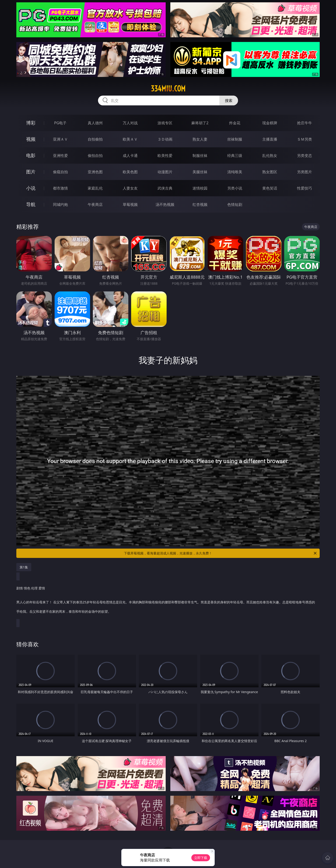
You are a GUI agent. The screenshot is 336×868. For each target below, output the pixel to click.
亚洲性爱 (60, 156)
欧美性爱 (165, 156)
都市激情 (60, 188)
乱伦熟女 (270, 156)
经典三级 (235, 156)
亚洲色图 (95, 172)
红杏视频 (200, 204)
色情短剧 (235, 204)
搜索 (229, 100)
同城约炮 (60, 204)
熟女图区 (270, 172)
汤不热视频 (165, 204)
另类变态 (304, 156)
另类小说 (235, 188)
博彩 (31, 123)
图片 (31, 172)
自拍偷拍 (95, 139)
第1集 (24, 567)
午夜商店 (95, 204)
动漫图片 (165, 172)
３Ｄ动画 (165, 139)
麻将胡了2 (200, 123)
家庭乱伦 (95, 188)
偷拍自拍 (95, 156)
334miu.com (168, 89)
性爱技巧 (304, 188)
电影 (31, 155)
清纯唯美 (235, 172)
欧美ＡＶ (130, 139)
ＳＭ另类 (304, 139)
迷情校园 (200, 188)
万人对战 (130, 123)
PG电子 (60, 123)
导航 (31, 204)
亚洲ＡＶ (60, 139)
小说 (31, 188)
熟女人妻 (200, 139)
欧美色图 (130, 172)
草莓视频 (130, 204)
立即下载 (201, 858)
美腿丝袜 (200, 172)
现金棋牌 (270, 123)
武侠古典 (165, 188)
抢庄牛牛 (304, 123)
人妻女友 (130, 188)
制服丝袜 (200, 156)
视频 (31, 139)
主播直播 (270, 139)
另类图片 (304, 172)
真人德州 (95, 123)
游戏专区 (165, 123)
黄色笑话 (270, 188)
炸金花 (235, 123)
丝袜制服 (235, 139)
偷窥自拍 (60, 172)
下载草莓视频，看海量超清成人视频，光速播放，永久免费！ (221, 553)
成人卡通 (130, 156)
